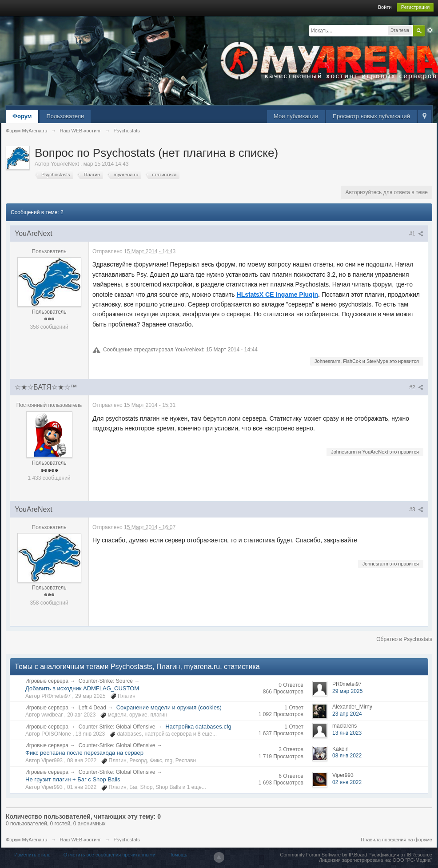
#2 (416, 387)
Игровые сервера (47, 681)
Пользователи (65, 116)
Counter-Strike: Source (106, 681)
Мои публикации (296, 116)
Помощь (178, 855)
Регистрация (415, 7)
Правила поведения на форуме (396, 840)
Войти (385, 7)
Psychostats (127, 840)
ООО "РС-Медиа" (412, 860)
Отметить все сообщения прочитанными (109, 855)
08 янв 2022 (347, 756)
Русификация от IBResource (400, 855)
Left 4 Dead (92, 708)
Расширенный (430, 30)
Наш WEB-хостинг (80, 840)
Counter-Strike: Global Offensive (117, 727)
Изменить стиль (32, 855)
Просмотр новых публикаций (371, 116)
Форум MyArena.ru (26, 840)
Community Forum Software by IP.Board (323, 855)
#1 (416, 234)
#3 (416, 510)
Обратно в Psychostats (404, 639)
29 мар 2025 (347, 691)
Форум (22, 116)
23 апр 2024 (347, 714)
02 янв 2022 (347, 782)
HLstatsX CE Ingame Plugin (278, 295)
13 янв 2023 (347, 733)
